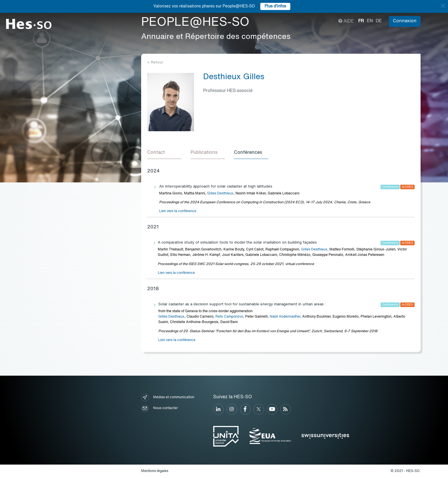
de (379, 21)
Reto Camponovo (229, 317)
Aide (346, 21)
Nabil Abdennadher (285, 317)
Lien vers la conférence (178, 211)
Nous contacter (159, 408)
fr (361, 21)
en (370, 21)
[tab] (164, 153)
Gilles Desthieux (220, 194)
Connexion (405, 21)
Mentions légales (155, 471)
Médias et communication (168, 398)
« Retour (155, 62)
